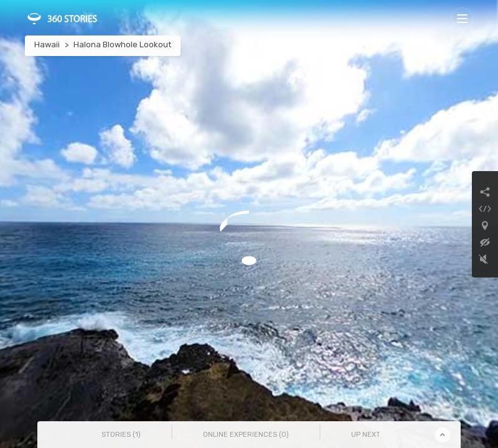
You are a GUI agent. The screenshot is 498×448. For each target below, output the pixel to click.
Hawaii (47, 44)
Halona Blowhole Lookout (122, 44)
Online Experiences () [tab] (246, 435)
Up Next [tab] (366, 435)
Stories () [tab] (121, 435)
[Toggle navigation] (462, 18)
